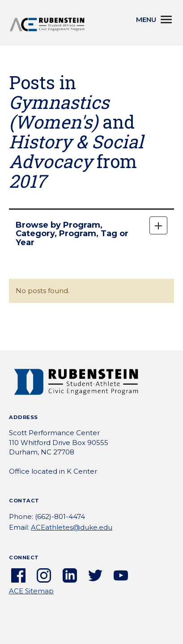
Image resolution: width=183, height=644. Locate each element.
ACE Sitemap (31, 591)
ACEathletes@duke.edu (72, 527)
